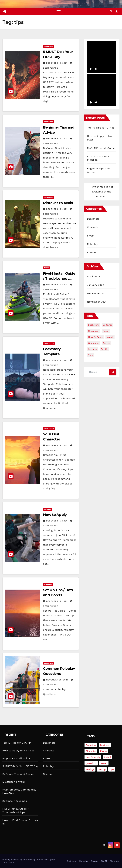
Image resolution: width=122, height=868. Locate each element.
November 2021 (97, 302)
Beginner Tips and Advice (18, 774)
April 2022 (93, 276)
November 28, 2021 (57, 680)
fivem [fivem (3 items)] (106, 331)
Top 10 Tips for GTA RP (101, 128)
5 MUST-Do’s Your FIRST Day (20, 766)
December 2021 (97, 293)
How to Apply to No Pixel (18, 751)
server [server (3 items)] (106, 343)
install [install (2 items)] (110, 337)
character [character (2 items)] (93, 331)
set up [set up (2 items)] (104, 349)
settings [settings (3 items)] (93, 349)
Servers (48, 509)
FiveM (47, 268)
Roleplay (48, 584)
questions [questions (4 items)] (94, 343)
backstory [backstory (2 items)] (93, 325)
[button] (111, 12)
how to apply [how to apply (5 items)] (95, 337)
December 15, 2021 (57, 63)
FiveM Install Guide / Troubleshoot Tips (59, 279)
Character (49, 343)
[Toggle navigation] (59, 12)
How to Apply (55, 515)
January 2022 (96, 285)
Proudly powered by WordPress (18, 860)
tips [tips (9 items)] (90, 355)
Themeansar (8, 862)
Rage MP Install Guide (101, 148)
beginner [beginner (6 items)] (108, 325)
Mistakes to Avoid (58, 203)
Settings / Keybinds (15, 801)
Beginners (49, 46)
